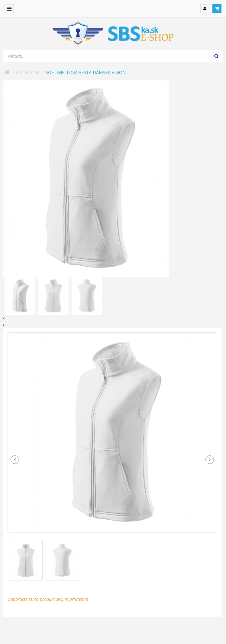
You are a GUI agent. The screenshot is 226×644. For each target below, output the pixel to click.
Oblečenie (28, 72)
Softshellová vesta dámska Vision (86, 72)
